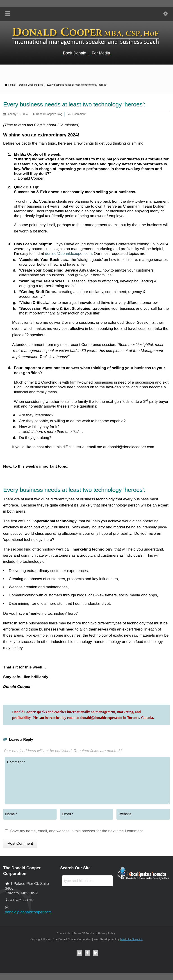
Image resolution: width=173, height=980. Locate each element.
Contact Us (63, 933)
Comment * (87, 781)
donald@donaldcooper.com (68, 254)
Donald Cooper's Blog (49, 114)
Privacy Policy (107, 933)
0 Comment (79, 114)
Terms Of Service (84, 933)
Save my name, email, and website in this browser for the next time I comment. (77, 831)
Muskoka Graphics (131, 939)
